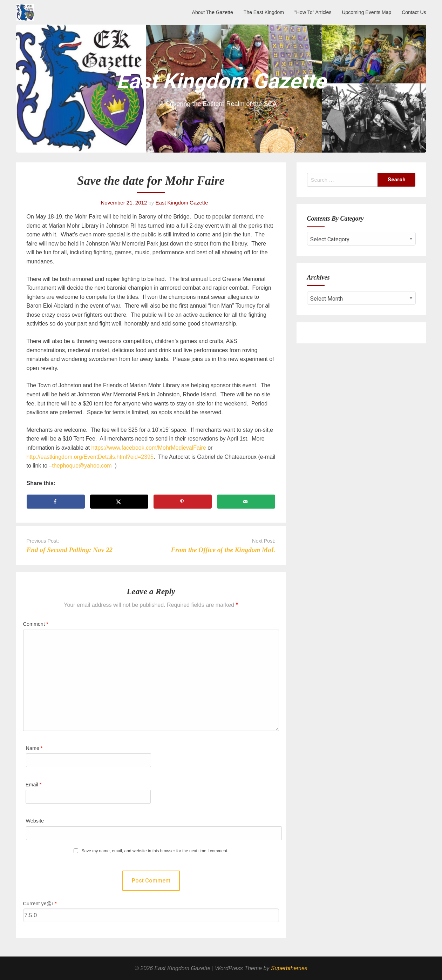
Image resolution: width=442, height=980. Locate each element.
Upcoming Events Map (366, 12)
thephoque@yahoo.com (82, 466)
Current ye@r (40, 904)
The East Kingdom (264, 12)
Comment (36, 624)
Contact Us (414, 12)
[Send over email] (246, 502)
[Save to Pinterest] (183, 502)
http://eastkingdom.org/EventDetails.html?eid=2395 (90, 457)
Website (35, 821)
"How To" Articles (313, 12)
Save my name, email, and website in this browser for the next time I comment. (155, 851)
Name (34, 748)
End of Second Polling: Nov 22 (70, 550)
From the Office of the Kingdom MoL (223, 550)
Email (34, 785)
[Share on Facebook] (56, 502)
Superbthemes (289, 968)
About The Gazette (213, 12)
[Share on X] (119, 502)
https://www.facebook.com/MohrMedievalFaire (148, 448)
